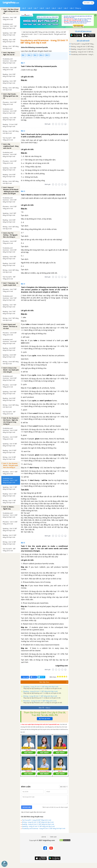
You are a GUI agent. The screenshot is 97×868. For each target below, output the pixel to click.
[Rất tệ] (53, 124)
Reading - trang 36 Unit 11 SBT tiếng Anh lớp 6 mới (40, 691)
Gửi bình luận (27, 807)
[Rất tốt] (65, 124)
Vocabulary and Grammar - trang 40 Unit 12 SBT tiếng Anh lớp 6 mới (44, 828)
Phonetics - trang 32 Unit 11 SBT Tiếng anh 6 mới (40, 701)
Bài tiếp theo (54, 682)
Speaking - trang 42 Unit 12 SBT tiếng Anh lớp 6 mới (38, 826)
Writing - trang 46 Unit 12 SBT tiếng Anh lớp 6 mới (38, 822)
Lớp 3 (60, 8)
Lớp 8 (30, 8)
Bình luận (25, 677)
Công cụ (78, 8)
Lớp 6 (42, 8)
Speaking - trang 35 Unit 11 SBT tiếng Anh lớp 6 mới (41, 687)
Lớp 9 (24, 8)
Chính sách (53, 837)
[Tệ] (56, 124)
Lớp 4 (54, 8)
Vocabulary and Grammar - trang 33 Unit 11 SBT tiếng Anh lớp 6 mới (44, 41)
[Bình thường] (59, 124)
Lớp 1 (72, 8)
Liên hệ (44, 837)
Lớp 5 (48, 8)
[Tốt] (62, 124)
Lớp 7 (36, 8)
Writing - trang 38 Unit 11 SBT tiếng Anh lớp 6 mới (40, 696)
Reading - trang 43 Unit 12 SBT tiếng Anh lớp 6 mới (38, 824)
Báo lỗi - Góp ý (44, 708)
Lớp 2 (66, 8)
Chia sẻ (33, 677)
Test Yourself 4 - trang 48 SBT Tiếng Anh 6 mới (37, 820)
